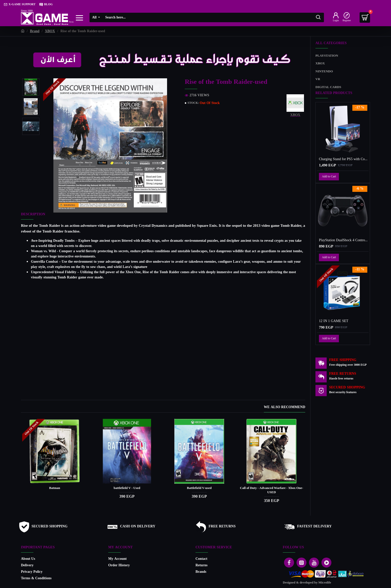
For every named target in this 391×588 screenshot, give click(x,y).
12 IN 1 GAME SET (334, 321)
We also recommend (285, 403)
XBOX (50, 31)
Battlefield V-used (199, 484)
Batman (55, 484)
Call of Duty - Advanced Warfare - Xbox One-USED (271, 486)
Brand (35, 31)
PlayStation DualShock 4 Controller (344, 240)
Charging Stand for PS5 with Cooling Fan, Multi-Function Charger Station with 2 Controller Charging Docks (344, 159)
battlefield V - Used (127, 484)
